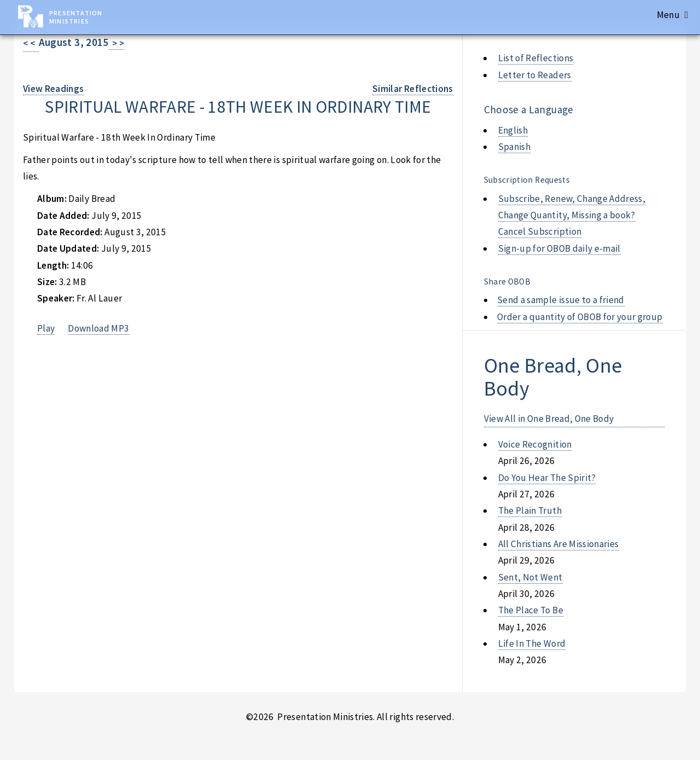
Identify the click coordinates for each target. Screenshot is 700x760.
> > (117, 43)
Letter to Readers (535, 75)
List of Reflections (536, 58)
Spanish (514, 147)
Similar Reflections (413, 89)
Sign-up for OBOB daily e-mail (559, 248)
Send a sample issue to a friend (561, 300)
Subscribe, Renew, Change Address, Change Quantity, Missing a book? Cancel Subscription (572, 215)
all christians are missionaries (559, 544)
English (513, 130)
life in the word (532, 643)
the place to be (531, 610)
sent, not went (530, 577)
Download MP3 (98, 328)
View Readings (54, 89)
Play (46, 328)
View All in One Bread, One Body (549, 419)
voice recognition (535, 444)
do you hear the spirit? (547, 478)
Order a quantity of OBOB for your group (580, 317)
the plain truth (530, 510)
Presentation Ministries (76, 17)
